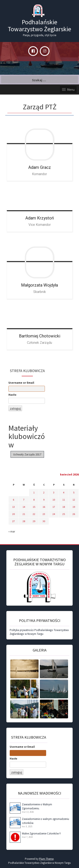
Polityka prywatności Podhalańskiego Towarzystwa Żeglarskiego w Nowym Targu (39, 632)
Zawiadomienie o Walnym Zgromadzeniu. (37, 806)
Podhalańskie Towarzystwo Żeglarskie (39, 25)
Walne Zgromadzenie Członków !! (41, 833)
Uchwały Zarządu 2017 (27, 454)
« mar (12, 531)
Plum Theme (46, 859)
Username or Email (21, 383)
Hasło (12, 395)
